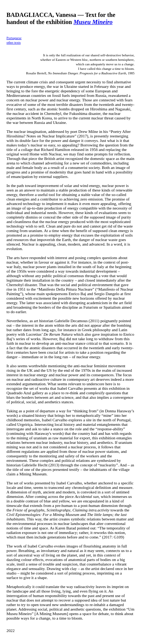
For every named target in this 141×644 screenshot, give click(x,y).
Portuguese (14, 38)
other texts (14, 42)
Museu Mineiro (93, 22)
